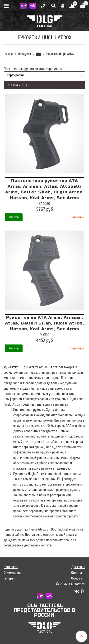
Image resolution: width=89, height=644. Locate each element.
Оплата (77, 573)
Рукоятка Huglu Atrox (29, 474)
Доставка (78, 567)
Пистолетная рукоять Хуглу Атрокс (39, 410)
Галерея (9, 578)
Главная (9, 54)
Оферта (77, 578)
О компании (12, 573)
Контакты (11, 567)
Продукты (25, 54)
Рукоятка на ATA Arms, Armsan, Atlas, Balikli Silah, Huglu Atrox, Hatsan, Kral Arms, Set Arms (44, 323)
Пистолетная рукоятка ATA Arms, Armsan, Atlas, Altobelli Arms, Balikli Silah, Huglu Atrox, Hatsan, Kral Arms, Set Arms (44, 189)
